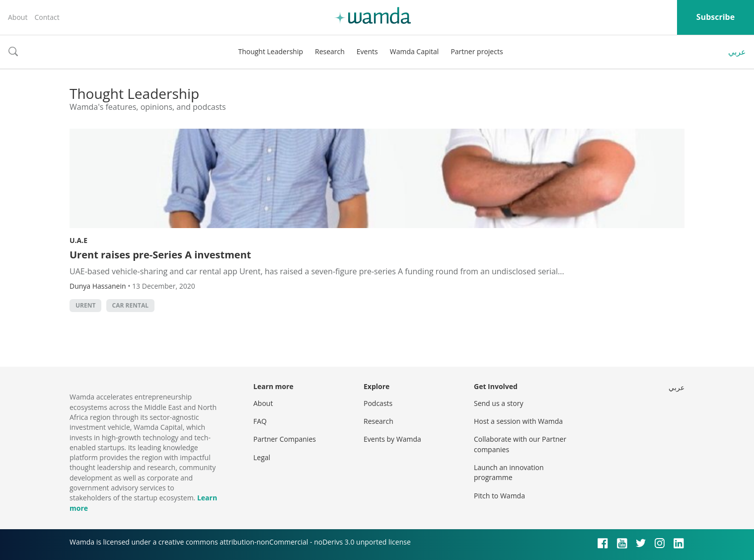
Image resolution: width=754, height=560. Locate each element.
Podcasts (378, 403)
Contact (47, 17)
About (18, 17)
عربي (737, 52)
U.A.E (78, 240)
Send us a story (498, 403)
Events (367, 51)
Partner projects (477, 51)
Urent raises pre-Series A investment (160, 255)
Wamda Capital (415, 51)
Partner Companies (285, 439)
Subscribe (716, 17)
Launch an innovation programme (509, 472)
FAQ (260, 421)
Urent (85, 305)
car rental (130, 305)
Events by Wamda (392, 439)
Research (330, 51)
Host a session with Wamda (518, 421)
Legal (262, 457)
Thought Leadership (270, 51)
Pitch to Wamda (499, 496)
